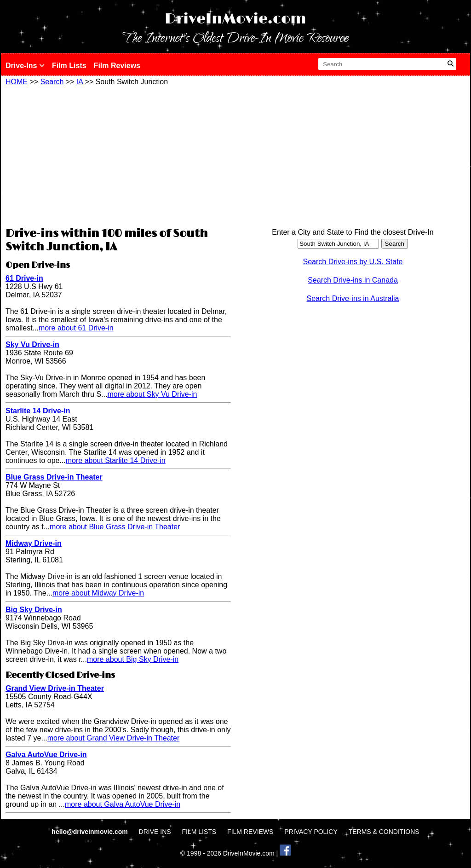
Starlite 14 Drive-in (38, 411)
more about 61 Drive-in (76, 328)
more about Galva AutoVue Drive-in (123, 804)
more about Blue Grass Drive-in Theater (115, 527)
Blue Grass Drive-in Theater (54, 477)
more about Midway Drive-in (98, 593)
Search (52, 82)
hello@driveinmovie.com (90, 832)
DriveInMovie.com (235, 19)
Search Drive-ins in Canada (353, 280)
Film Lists (69, 66)
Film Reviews (117, 66)
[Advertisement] (118, 155)
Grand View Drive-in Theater (55, 688)
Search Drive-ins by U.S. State (353, 262)
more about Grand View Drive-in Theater (114, 738)
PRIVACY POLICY (311, 832)
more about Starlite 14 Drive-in (116, 460)
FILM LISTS (199, 832)
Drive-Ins (25, 66)
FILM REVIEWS (250, 832)
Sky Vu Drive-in (32, 344)
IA (80, 82)
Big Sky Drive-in (34, 610)
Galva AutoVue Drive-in (46, 755)
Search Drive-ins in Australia (353, 298)
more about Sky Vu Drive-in (152, 394)
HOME (17, 82)
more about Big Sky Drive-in (133, 659)
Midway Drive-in (34, 543)
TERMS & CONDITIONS (384, 832)
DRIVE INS (155, 832)
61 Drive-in (24, 278)
